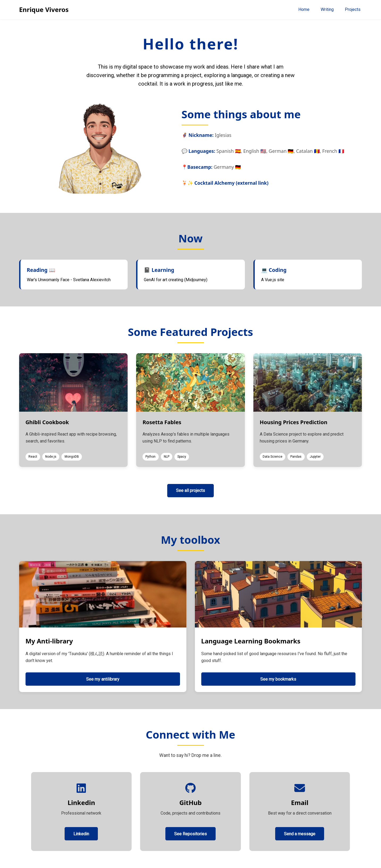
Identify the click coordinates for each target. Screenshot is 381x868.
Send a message (300, 834)
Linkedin (81, 834)
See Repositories (190, 834)
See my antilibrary (103, 679)
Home (304, 9)
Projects (353, 9)
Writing (327, 9)
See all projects (190, 490)
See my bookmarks (278, 679)
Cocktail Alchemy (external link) (231, 183)
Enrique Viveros (44, 9)
